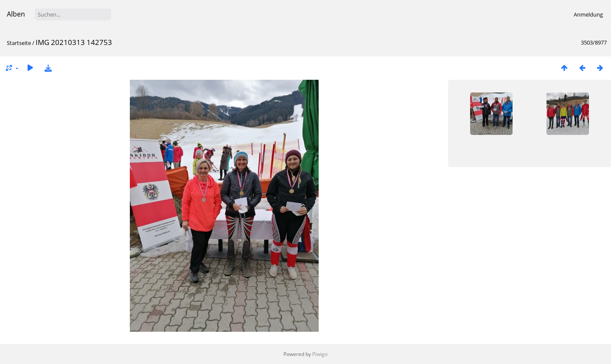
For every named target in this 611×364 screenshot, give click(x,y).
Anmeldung (588, 14)
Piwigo (320, 354)
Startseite (19, 43)
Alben (16, 14)
